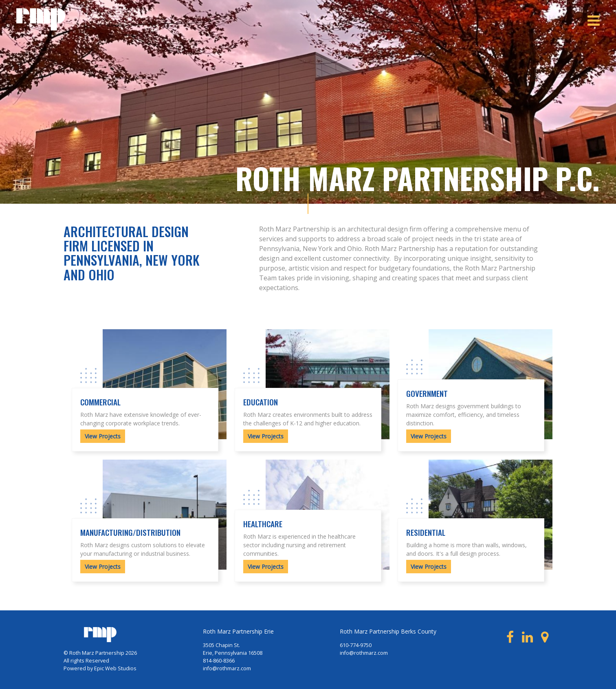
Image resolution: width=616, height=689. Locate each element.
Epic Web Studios (115, 668)
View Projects (103, 436)
